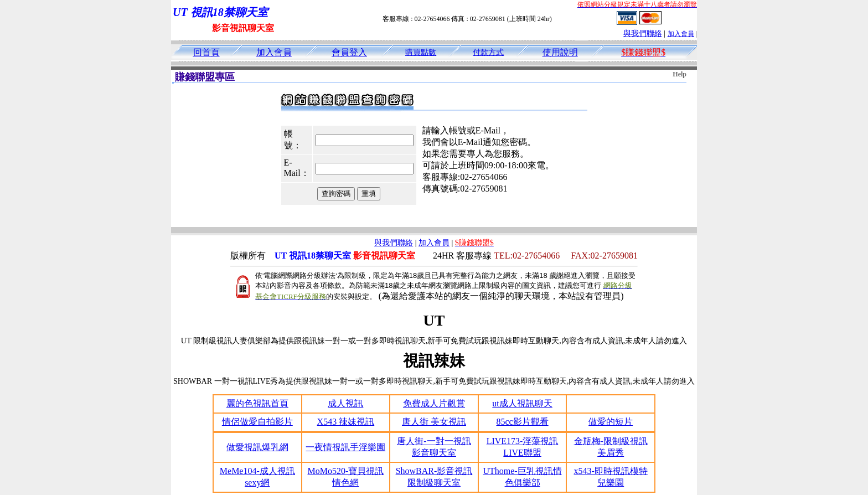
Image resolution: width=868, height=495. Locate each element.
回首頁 (206, 52)
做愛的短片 (611, 422)
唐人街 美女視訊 (434, 422)
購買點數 (421, 52)
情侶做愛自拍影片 (257, 422)
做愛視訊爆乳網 (257, 447)
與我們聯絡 (643, 33)
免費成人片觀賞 (434, 403)
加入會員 (681, 34)
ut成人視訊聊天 (522, 403)
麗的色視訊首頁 (257, 403)
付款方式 (488, 52)
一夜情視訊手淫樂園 (345, 447)
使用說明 (560, 52)
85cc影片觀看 (522, 422)
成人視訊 (345, 403)
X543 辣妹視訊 (346, 422)
